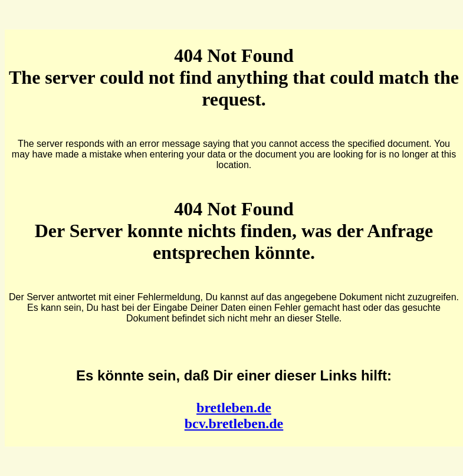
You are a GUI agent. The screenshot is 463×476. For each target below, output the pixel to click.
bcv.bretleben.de (234, 424)
